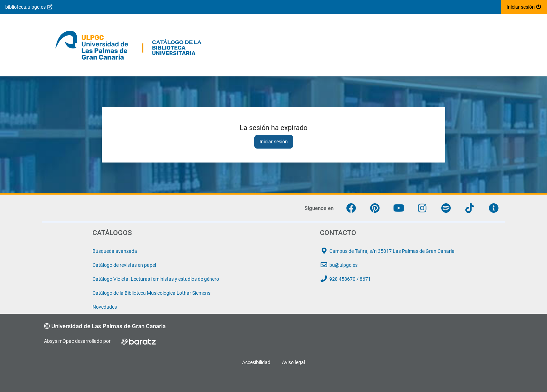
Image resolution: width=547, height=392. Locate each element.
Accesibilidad (256, 362)
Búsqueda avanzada (115, 251)
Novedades (105, 307)
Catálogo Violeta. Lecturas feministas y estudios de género (156, 279)
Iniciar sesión (274, 142)
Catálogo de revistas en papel (124, 265)
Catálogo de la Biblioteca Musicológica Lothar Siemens (151, 293)
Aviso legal (293, 362)
